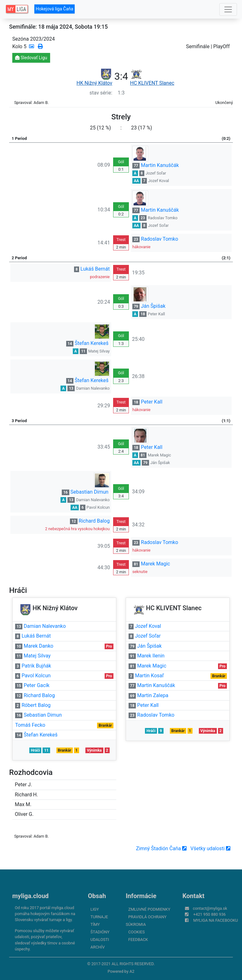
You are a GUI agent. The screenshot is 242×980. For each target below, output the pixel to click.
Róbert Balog (36, 705)
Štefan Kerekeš (92, 343)
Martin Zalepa (153, 695)
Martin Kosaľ (149, 676)
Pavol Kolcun (98, 507)
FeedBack (138, 940)
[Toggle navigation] (228, 9)
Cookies (136, 932)
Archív (98, 947)
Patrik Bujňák (36, 666)
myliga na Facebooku (216, 920)
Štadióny (100, 932)
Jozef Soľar (156, 173)
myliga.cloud (30, 896)
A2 (132, 971)
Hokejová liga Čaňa (54, 9)
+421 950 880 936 (209, 914)
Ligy (95, 909)
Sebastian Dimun (90, 492)
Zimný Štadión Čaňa (161, 848)
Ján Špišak (153, 306)
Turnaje (99, 917)
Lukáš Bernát (95, 269)
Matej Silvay (99, 351)
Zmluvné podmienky (149, 909)
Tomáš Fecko (30, 725)
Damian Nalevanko (93, 388)
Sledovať (31, 58)
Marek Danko (38, 646)
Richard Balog (94, 521)
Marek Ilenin (151, 656)
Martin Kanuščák (160, 165)
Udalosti (100, 940)
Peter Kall (156, 314)
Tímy (95, 924)
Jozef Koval (158, 181)
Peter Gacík (37, 685)
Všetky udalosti (210, 848)
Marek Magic (159, 455)
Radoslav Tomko (163, 218)
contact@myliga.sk (210, 908)
